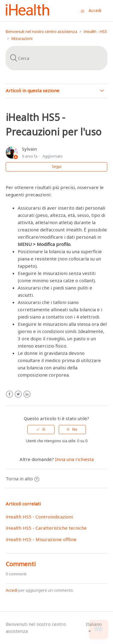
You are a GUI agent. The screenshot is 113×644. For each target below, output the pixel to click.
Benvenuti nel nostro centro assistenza (41, 31)
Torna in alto (22, 479)
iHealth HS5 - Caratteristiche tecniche (46, 528)
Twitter (18, 394)
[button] (83, 11)
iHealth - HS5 (95, 31)
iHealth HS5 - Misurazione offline (41, 539)
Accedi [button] (95, 10)
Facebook (9, 394)
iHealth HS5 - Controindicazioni (39, 517)
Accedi (12, 590)
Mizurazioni (22, 38)
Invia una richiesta (74, 459)
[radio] (41, 430)
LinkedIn (27, 394)
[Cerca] (57, 58)
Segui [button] (57, 167)
